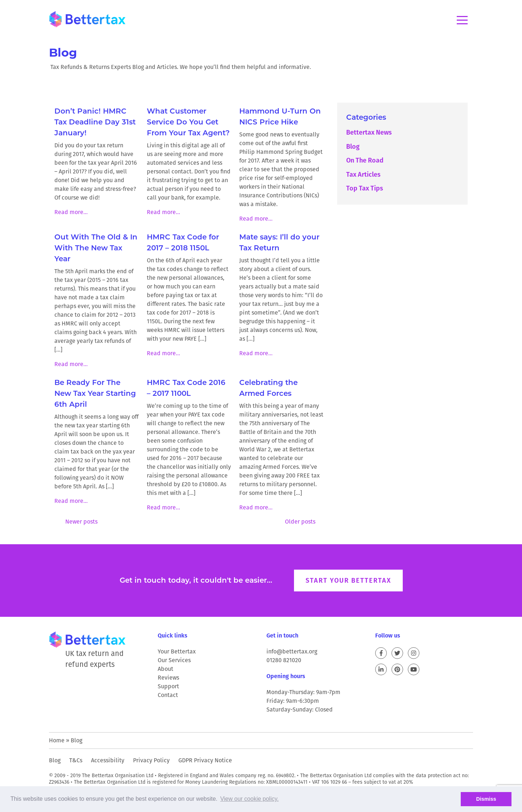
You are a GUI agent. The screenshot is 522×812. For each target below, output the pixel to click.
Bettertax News (369, 132)
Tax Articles (363, 174)
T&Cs (76, 760)
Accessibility (108, 760)
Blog (353, 146)
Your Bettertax (177, 651)
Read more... (71, 212)
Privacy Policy (151, 760)
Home (57, 740)
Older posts (300, 522)
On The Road (365, 160)
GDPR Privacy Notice (205, 760)
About (165, 669)
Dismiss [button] (486, 799)
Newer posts (81, 522)
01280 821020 (284, 660)
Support (168, 686)
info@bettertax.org (292, 651)
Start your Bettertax (348, 580)
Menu (462, 20)
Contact (168, 695)
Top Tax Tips (365, 188)
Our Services (174, 660)
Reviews (168, 678)
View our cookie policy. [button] (249, 799)
